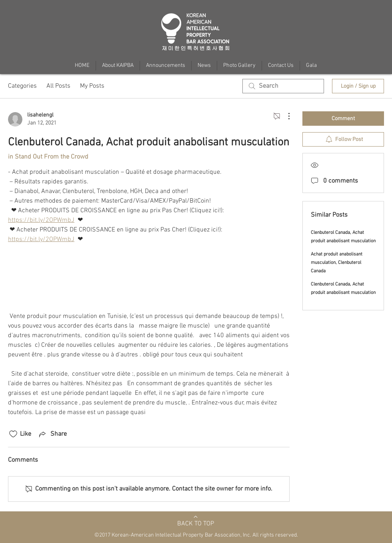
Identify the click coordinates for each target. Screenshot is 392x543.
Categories (22, 86)
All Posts (58, 86)
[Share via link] (52, 434)
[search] (283, 86)
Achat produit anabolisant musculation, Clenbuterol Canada (337, 263)
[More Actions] (285, 116)
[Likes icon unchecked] (13, 434)
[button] (311, 66)
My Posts (92, 86)
